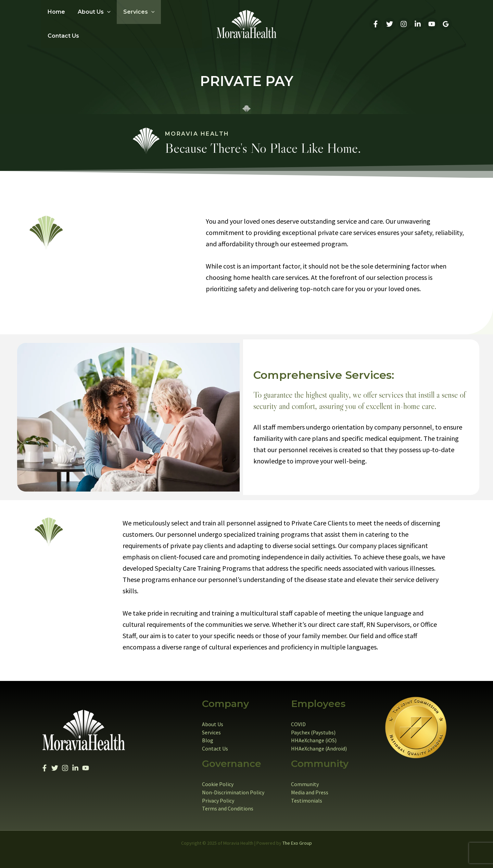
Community (305, 780)
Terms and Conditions (228, 805)
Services (211, 728)
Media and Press (310, 789)
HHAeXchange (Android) (319, 745)
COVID (298, 720)
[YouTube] (432, 22)
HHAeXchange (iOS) (314, 736)
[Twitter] (390, 22)
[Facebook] (376, 22)
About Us (213, 720)
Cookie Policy (218, 780)
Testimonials (307, 797)
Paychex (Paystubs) (313, 728)
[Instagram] (404, 22)
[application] (104, 22)
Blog (208, 736)
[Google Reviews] (446, 22)
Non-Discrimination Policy (233, 789)
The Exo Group (297, 839)
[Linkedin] (418, 22)
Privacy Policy (218, 797)
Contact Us (215, 745)
